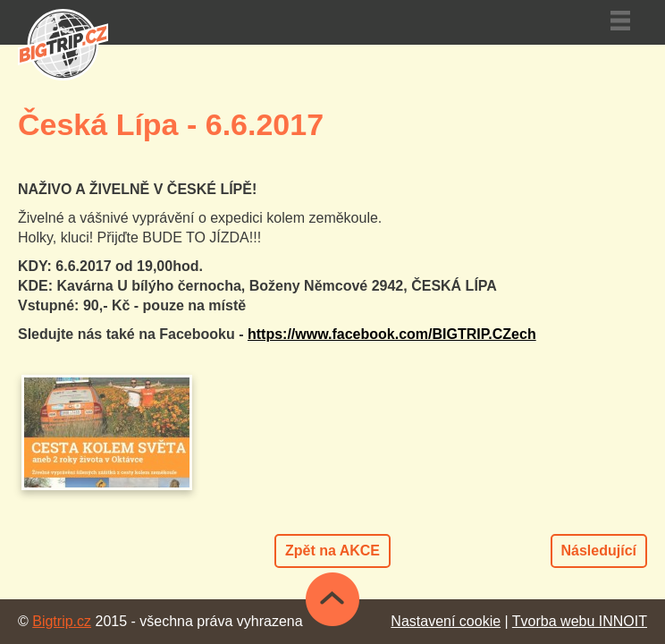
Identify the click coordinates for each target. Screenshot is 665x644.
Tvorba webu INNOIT (580, 621)
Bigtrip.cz (62, 621)
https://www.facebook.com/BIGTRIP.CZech (392, 334)
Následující (599, 551)
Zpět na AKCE (332, 551)
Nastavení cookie (446, 621)
